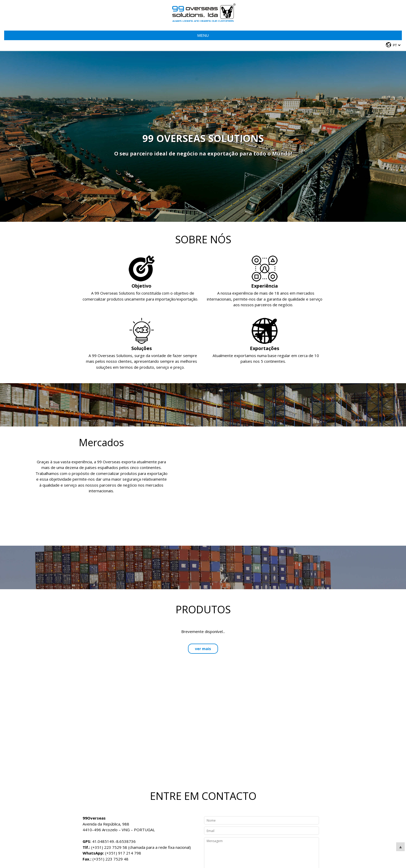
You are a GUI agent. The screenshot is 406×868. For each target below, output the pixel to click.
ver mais (203, 649)
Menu (203, 35)
